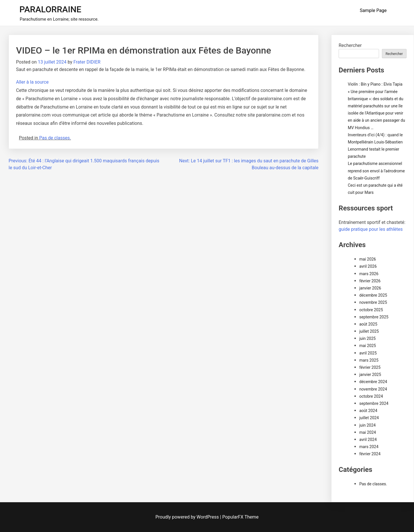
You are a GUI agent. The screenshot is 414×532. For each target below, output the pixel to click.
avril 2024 (368, 440)
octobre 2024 (371, 396)
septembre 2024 (374, 403)
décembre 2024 (373, 382)
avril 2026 (368, 266)
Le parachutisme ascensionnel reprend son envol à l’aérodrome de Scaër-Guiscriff (376, 171)
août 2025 (368, 324)
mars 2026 (369, 274)
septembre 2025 (374, 317)
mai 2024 (368, 432)
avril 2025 (368, 353)
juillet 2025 (369, 331)
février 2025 (370, 367)
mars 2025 (369, 360)
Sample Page (373, 10)
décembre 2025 (373, 295)
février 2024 (370, 454)
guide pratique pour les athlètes (371, 229)
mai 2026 (368, 259)
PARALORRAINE (50, 9)
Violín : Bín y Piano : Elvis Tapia (375, 84)
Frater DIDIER (87, 62)
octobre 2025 (371, 310)
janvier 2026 (370, 288)
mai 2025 (368, 346)
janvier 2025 (370, 375)
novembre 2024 (373, 389)
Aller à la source (32, 82)
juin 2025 (367, 338)
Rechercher (350, 45)
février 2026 (370, 281)
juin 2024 (367, 425)
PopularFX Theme (241, 517)
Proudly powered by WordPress (188, 517)
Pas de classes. (55, 138)
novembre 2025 (373, 302)
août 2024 (368, 411)
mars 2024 (369, 447)
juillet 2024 (369, 418)
